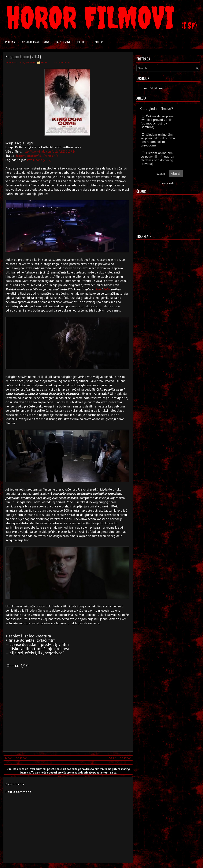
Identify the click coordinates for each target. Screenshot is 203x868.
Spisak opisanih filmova (36, 42)
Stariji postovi (120, 758)
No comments (62, 62)
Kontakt (100, 42)
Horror (45, 62)
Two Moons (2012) (39, 160)
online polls (168, 183)
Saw (98, 289)
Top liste (82, 42)
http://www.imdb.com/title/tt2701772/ (49, 151)
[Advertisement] (67, 719)
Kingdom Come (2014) (23, 56)
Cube (107, 289)
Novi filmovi (63, 42)
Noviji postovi (16, 758)
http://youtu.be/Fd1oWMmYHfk (37, 156)
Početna (10, 42)
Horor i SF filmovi (152, 88)
